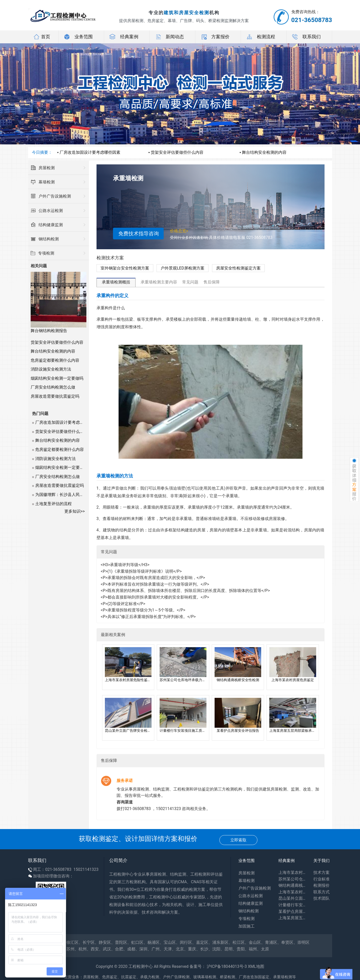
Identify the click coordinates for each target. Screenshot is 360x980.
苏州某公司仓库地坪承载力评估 (292, 879)
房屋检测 (247, 873)
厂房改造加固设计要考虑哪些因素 (90, 152)
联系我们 (306, 37)
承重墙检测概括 (116, 282)
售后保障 (212, 282)
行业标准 (321, 879)
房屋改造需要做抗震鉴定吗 (55, 396)
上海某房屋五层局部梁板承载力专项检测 (292, 918)
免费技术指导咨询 (139, 234)
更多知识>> (75, 511)
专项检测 (247, 919)
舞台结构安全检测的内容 (264, 152)
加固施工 (247, 926)
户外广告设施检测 (255, 888)
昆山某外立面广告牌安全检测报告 (292, 898)
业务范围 (78, 37)
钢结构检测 (249, 911)
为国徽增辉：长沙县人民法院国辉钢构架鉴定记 (78, 495)
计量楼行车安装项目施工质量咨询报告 (292, 905)
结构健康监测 (251, 903)
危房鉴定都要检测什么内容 (55, 360)
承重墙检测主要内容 (159, 282)
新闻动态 (169, 37)
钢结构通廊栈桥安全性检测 (292, 885)
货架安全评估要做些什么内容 (177, 152)
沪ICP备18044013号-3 (227, 966)
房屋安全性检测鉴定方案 (238, 268)
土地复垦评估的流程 (53, 504)
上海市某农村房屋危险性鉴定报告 (292, 872)
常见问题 (190, 282)
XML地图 (256, 966)
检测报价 (321, 885)
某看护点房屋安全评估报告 (292, 911)
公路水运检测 (251, 896)
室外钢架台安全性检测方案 (125, 268)
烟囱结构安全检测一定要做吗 (57, 378)
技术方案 (321, 872)
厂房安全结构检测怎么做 (53, 387)
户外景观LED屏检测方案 (182, 268)
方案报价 (215, 37)
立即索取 (238, 840)
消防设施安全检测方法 (51, 369)
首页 (42, 37)
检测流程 (261, 37)
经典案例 (124, 37)
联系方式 (321, 892)
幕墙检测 (247, 881)
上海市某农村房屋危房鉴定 (292, 892)
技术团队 (321, 898)
